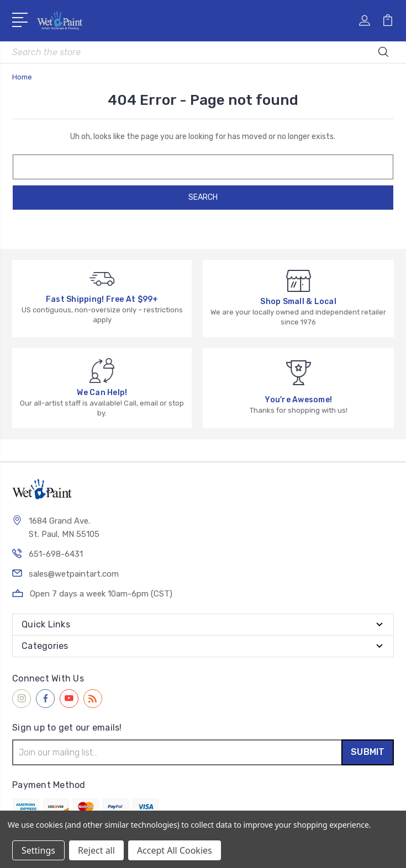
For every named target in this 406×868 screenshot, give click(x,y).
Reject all (96, 850)
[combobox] (203, 52)
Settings (38, 850)
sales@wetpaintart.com (74, 574)
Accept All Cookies (175, 850)
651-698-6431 (56, 554)
